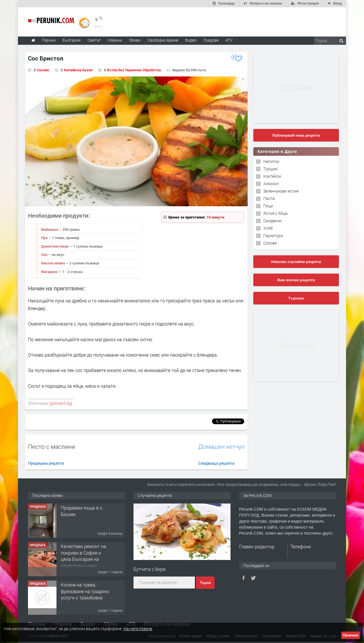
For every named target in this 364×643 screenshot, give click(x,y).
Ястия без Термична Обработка (134, 70)
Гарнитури (273, 235)
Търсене (296, 298)
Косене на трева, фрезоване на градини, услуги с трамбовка (85, 591)
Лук (45, 238)
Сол (45, 254)
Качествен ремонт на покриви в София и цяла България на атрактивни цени (83, 556)
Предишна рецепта (46, 463)
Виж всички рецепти (296, 280)
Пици (268, 206)
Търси (205, 583)
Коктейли (272, 176)
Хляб (268, 228)
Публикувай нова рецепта (296, 135)
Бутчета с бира (149, 569)
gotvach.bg (61, 403)
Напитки (271, 161)
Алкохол (271, 184)
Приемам (351, 635)
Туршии (270, 169)
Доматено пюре (55, 246)
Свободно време (163, 40)
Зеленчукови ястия (281, 191)
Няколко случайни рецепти (296, 262)
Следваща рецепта (216, 463)
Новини (115, 40)
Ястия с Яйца (275, 213)
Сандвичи (272, 221)
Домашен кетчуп (222, 447)
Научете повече (138, 629)
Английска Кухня (78, 70)
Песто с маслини (51, 446)
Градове (211, 40)
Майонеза (50, 229)
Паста (269, 198)
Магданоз (50, 272)
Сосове (43, 70)
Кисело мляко (53, 263)
